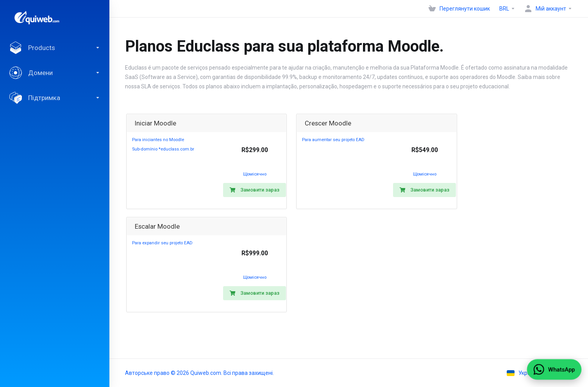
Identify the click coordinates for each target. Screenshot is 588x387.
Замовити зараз (255, 190)
